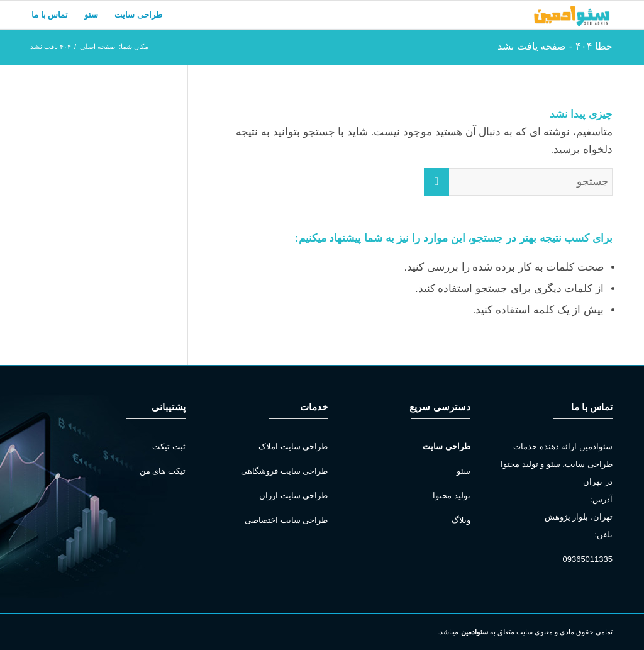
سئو (464, 471)
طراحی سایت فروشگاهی (284, 471)
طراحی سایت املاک (293, 446)
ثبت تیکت (169, 446)
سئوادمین (475, 632)
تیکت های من (163, 471)
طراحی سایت (447, 446)
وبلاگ (461, 520)
